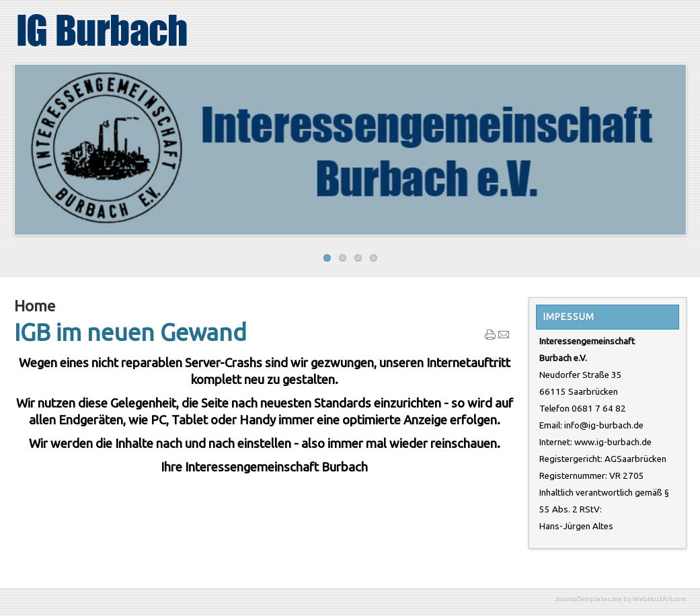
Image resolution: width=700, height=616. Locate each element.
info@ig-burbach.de (604, 425)
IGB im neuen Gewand (130, 332)
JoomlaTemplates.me (588, 599)
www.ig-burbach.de (613, 442)
